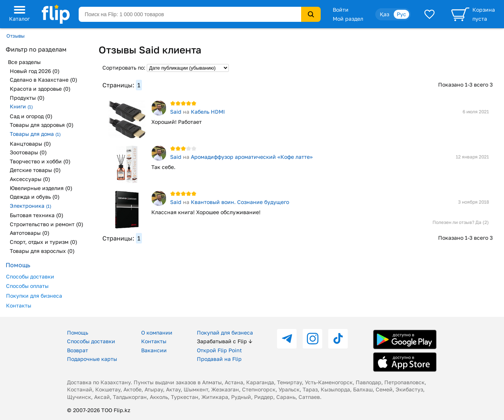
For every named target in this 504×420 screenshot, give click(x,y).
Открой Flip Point (219, 350)
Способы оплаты (27, 286)
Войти (341, 10)
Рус (401, 14)
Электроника (30, 206)
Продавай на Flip (219, 359)
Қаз (384, 14)
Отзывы (15, 36)
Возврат (78, 350)
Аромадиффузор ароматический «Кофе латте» (252, 157)
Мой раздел (348, 19)
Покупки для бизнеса (34, 296)
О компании (157, 332)
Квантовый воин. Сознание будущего (240, 202)
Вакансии (154, 350)
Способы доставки (30, 276)
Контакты (19, 305)
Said (176, 112)
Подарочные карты (92, 359)
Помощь (78, 332)
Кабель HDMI (208, 112)
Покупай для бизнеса (225, 332)
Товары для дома (35, 134)
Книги (21, 106)
